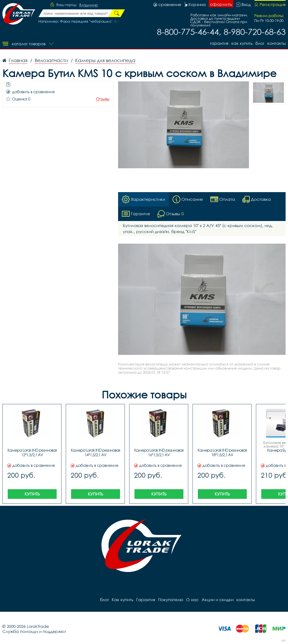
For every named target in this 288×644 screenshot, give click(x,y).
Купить (32, 494)
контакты (276, 43)
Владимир (89, 5)
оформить (221, 4)
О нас (192, 600)
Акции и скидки (218, 600)
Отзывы (103, 99)
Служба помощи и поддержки (34, 631)
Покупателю (171, 600)
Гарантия (219, 43)
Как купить (242, 43)
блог (260, 43)
